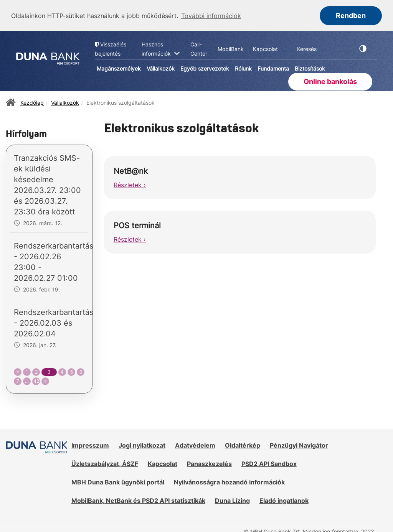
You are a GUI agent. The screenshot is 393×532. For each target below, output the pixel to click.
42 (36, 380)
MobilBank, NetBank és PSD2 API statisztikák (138, 500)
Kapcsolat (163, 463)
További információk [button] (211, 16)
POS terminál (137, 225)
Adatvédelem (195, 445)
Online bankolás (330, 81)
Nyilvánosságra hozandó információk (229, 481)
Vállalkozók (161, 68)
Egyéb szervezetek (205, 68)
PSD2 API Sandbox (269, 463)
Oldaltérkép (243, 445)
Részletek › (130, 184)
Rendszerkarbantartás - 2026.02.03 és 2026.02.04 (54, 322)
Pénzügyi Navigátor (299, 445)
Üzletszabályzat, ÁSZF (105, 463)
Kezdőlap (32, 102)
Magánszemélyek (119, 68)
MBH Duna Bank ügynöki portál (118, 481)
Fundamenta (273, 68)
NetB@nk (131, 170)
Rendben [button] (351, 16)
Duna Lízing (232, 500)
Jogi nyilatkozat (142, 445)
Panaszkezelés (209, 463)
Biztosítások (310, 68)
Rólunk (243, 68)
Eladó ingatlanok (284, 500)
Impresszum (90, 445)
